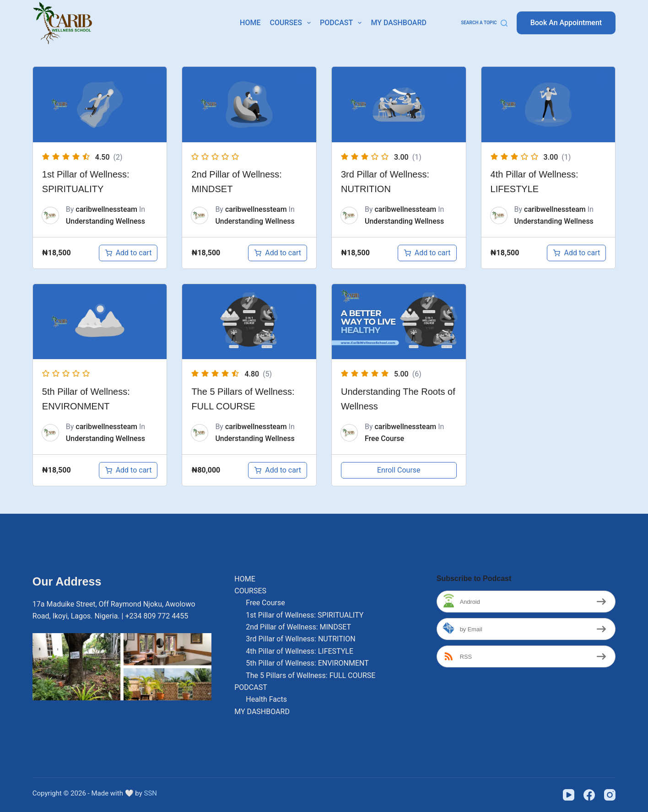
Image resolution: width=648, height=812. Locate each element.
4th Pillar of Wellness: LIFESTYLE (300, 651)
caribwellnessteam (106, 209)
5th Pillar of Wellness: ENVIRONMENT (307, 663)
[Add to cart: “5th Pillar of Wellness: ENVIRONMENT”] (128, 470)
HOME (250, 23)
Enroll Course (399, 470)
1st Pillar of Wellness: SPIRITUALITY (305, 615)
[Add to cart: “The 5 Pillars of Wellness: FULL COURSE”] (278, 470)
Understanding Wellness (105, 221)
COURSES (292, 23)
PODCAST (343, 23)
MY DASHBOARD (399, 23)
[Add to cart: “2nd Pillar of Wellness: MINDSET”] (278, 253)
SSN (151, 793)
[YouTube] (569, 795)
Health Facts (266, 699)
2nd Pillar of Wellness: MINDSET (298, 627)
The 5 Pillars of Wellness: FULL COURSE (310, 675)
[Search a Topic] (484, 23)
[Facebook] (589, 795)
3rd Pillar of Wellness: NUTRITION (300, 639)
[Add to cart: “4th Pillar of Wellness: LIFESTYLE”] (576, 253)
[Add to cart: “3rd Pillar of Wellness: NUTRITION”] (427, 253)
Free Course (384, 438)
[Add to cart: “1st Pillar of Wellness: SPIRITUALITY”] (128, 253)
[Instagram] (610, 795)
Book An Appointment (566, 23)
